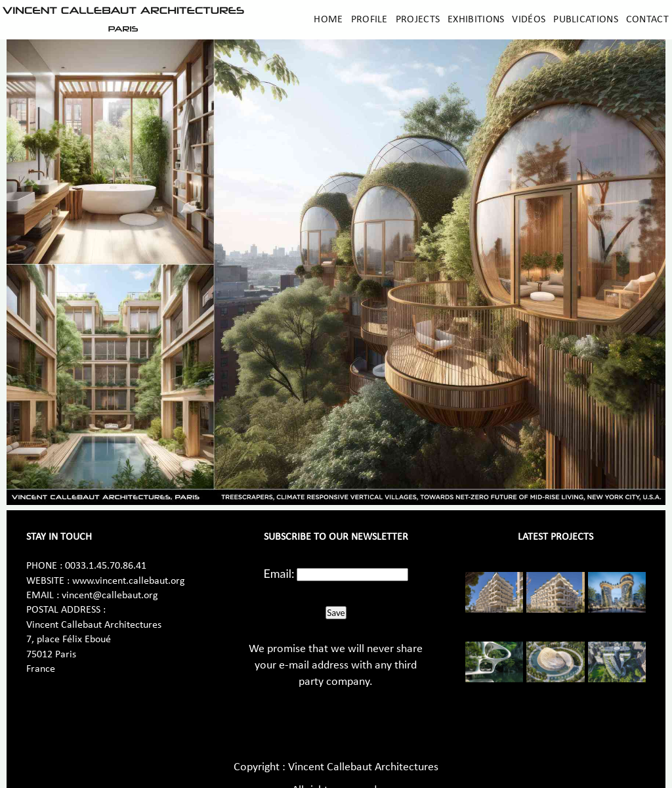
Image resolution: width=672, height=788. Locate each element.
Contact (647, 20)
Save (336, 613)
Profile (369, 20)
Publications (586, 20)
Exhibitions (476, 20)
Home (328, 20)
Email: (279, 573)
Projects (418, 20)
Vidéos (529, 20)
